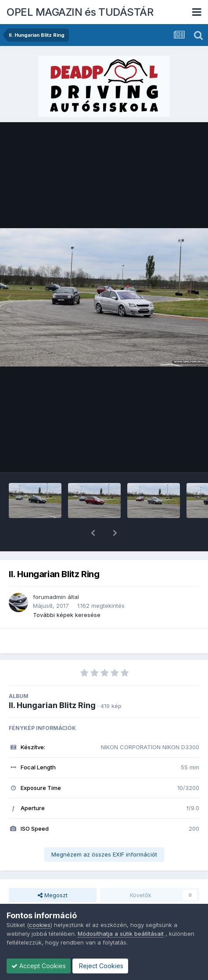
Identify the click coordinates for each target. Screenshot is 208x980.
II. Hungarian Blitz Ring (52, 682)
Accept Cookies (39, 966)
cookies (40, 925)
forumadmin (49, 574)
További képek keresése (67, 592)
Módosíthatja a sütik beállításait (121, 934)
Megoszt (53, 872)
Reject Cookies (100, 966)
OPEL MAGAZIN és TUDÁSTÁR (80, 12)
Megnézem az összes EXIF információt (104, 832)
